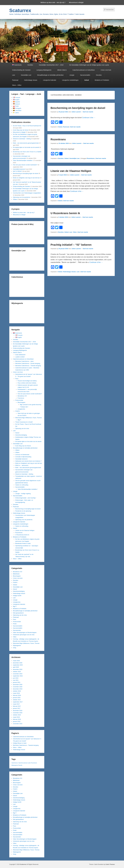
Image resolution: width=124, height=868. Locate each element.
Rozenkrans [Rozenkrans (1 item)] (34, 763)
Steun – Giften (17, 85)
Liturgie (72, 75)
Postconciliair (19, 400)
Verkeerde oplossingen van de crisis (24, 635)
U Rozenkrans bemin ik (65, 213)
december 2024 (18, 669)
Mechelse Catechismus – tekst (24, 361)
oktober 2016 (17, 715)
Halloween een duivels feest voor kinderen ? (28, 461)
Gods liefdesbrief (20, 355)
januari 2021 (17, 682)
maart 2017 (16, 704)
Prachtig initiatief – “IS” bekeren (71, 245)
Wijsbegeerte (17, 645)
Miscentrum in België (76, 2)
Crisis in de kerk (18, 578)
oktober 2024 (17, 672)
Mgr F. (19, 420)
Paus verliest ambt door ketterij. (27, 383)
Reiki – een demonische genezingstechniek (26, 143)
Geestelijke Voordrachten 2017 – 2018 (51, 65)
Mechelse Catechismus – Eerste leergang (28, 363)
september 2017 (18, 702)
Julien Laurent (76, 112)
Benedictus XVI (22, 396)
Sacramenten (17, 630)
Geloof (17, 433)
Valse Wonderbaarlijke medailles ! (23, 160)
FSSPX (18, 411)
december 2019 (18, 689)
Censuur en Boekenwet (22, 455)
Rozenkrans (58, 139)
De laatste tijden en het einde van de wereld (26, 147)
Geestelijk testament (19, 169)
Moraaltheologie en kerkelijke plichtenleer (50, 75)
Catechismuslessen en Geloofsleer (84, 70)
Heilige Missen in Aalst (20, 743)
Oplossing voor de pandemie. (22, 197)
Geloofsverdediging (21, 435)
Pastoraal (15, 80)
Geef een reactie (88, 112)
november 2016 (18, 713)
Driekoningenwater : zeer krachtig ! (26, 498)
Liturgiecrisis (21, 409)
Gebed (87, 80)
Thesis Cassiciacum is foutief (24, 422)
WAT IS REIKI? (18, 171)
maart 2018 (16, 693)
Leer (14, 75)
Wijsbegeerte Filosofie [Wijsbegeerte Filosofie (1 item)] (17, 765)
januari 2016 (17, 721)
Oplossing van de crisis (22, 428)
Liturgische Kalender (50, 80)
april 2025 (16, 667)
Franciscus (21, 398)
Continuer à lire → (89, 118)
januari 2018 (17, 698)
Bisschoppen (21, 402)
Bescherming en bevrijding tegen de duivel (78, 108)
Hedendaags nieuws (31, 80)
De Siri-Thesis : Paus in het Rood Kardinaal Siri (27, 126)
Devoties (99, 75)
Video (75, 232)
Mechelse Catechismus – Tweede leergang (28, 366)
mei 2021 (16, 680)
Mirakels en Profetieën (102, 80)
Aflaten (15, 199)
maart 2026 (16, 661)
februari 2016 (17, 719)
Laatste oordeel (20, 357)
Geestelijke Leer (26, 75)
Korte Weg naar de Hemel (21, 130)
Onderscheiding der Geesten (21, 70)
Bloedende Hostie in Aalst (23, 543)
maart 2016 (16, 717)
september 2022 (18, 676)
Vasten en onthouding (22, 485)
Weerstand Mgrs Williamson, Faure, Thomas (29, 418)
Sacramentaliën (85, 75)
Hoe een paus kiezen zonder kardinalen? (25, 165)
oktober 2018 (17, 691)
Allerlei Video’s (62, 70)
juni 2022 (16, 678)
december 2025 (18, 663)
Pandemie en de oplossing (23, 511)
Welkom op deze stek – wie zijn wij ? (53, 2)
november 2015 (18, 724)
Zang (15, 648)
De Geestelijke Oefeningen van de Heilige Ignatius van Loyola (89, 65)
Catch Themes (110, 864)
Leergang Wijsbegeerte (44, 70)
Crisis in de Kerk (106, 70)
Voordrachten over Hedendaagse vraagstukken (27, 193)
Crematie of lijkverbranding (23, 457)
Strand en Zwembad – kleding (22, 139)
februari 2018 (17, 695)
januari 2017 (17, 708)
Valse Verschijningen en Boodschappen (25, 632)
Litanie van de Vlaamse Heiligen (71, 171)
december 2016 (18, 711)
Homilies (30, 65)
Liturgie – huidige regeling (23, 494)
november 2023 (18, 674)
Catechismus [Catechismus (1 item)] (15, 763)
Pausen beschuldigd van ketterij (27, 381)
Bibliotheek (16, 574)
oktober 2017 (17, 700)
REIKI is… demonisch (22, 465)
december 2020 (18, 685)
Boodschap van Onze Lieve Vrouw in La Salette (27, 152)
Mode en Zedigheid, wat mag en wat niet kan (26, 178)
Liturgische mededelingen (70, 80)
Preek (15, 624)
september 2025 (18, 665)
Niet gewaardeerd (18, 613)
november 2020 (18, 687)
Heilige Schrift (17, 596)
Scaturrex (20, 10)
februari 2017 (17, 706)
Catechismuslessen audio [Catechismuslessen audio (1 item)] (24, 763)
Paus (17, 379)
